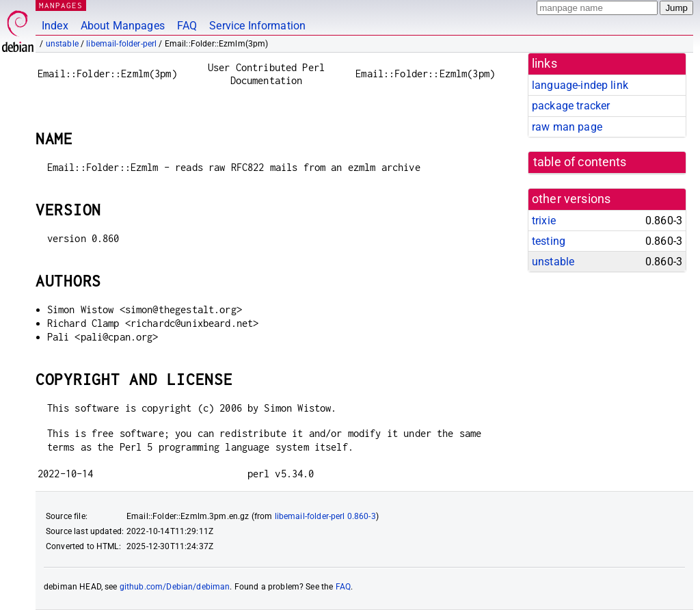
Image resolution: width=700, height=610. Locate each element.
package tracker (571, 106)
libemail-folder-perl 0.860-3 (325, 516)
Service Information (257, 26)
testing (549, 241)
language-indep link (580, 85)
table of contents (580, 162)
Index (55, 26)
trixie (544, 221)
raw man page (567, 127)
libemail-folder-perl (121, 44)
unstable (62, 44)
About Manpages (123, 26)
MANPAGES (61, 5)
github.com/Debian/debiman (175, 587)
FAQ (187, 26)
